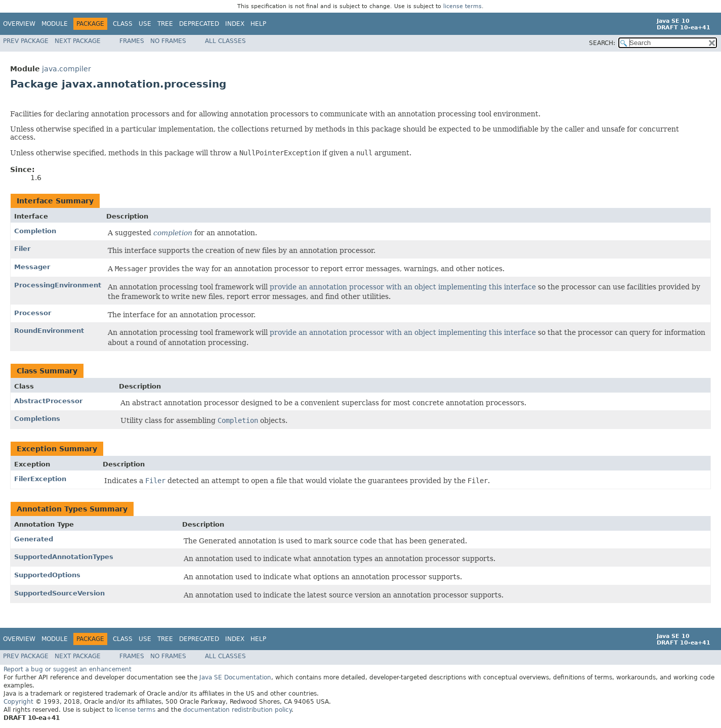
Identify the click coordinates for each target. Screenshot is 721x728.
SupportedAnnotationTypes (64, 557)
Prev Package (26, 41)
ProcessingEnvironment (58, 285)
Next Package (78, 41)
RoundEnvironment (49, 331)
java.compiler (67, 69)
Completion (35, 231)
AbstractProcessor (48, 401)
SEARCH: (602, 43)
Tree (165, 24)
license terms (462, 6)
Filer (22, 249)
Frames (132, 41)
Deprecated (199, 24)
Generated (34, 539)
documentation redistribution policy (237, 710)
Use (145, 24)
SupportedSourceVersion (59, 593)
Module (55, 24)
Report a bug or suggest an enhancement (68, 669)
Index (235, 24)
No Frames (168, 41)
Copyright (18, 702)
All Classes (225, 41)
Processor (33, 313)
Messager (32, 267)
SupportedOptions (47, 575)
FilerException (40, 479)
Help (258, 24)
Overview (19, 24)
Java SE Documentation (235, 677)
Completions (37, 419)
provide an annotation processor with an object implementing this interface (403, 287)
